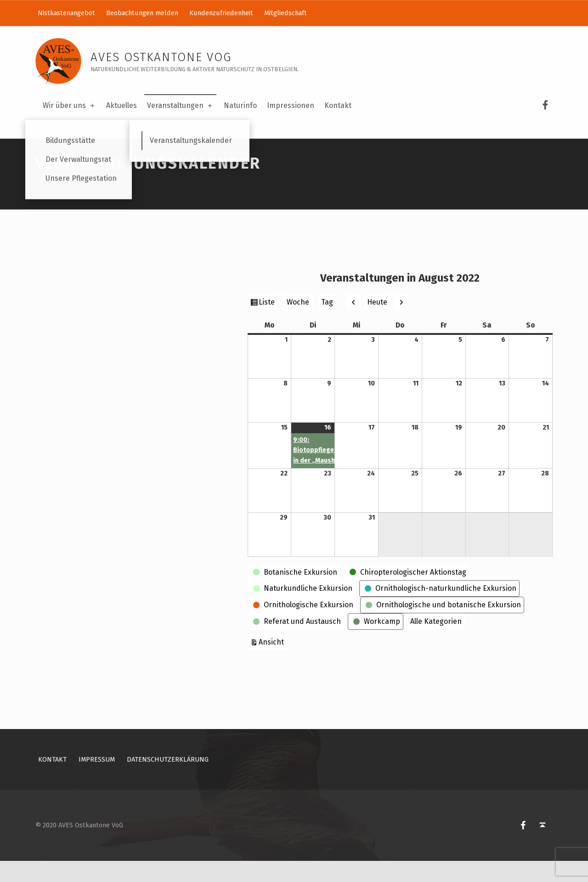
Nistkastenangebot (66, 13)
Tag (327, 323)
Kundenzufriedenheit (221, 13)
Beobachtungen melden (142, 13)
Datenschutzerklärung (168, 781)
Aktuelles (122, 105)
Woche (298, 323)
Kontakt (338, 105)
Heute (377, 323)
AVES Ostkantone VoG (161, 57)
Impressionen (291, 105)
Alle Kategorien (436, 643)
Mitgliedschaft (286, 13)
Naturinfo (240, 105)
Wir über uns (69, 105)
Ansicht (273, 663)
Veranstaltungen (180, 105)
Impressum (97, 781)
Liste (268, 324)
